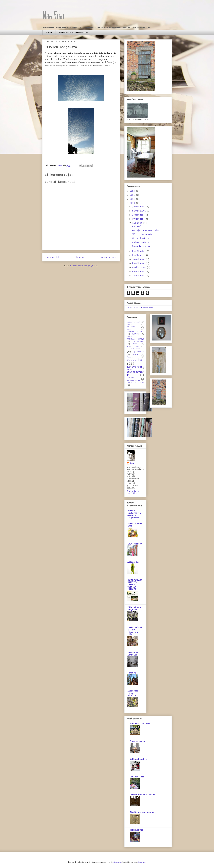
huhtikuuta (139, 263)
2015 (133, 195)
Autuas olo (133, 562)
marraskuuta (139, 211)
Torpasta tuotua (141, 246)
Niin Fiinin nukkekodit (140, 308)
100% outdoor (135, 544)
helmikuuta (139, 272)
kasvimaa (131, 327)
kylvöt (135, 334)
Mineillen (139, 341)
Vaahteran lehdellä (133, 654)
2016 (133, 191)
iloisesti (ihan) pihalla (133, 693)
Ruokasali (137, 226)
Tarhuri (132, 673)
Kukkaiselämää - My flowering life (135, 631)
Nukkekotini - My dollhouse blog (73, 33)
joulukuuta (139, 207)
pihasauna (139, 352)
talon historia (135, 383)
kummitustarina (134, 332)
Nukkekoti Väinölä (140, 724)
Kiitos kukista (140, 238)
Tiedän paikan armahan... (144, 812)
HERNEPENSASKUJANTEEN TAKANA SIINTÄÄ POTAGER (135, 585)
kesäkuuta (138, 255)
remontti (131, 378)
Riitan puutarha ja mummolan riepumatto (134, 514)
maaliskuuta (139, 267)
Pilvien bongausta (142, 234)
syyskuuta (138, 219)
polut (136, 355)
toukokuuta (139, 259)
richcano (117, 862)
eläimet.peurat (133, 322)
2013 (133, 203)
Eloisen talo (137, 777)
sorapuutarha (133, 380)
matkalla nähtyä (135, 339)
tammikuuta (139, 276)
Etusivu (49, 33)
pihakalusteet (133, 346)
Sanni (133, 463)
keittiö (130, 329)
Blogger (142, 862)
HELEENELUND (136, 830)
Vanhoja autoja (140, 242)
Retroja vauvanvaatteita (146, 230)
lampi (129, 336)
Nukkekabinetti (138, 759)
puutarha (135, 360)
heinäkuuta (139, 251)
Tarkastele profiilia (133, 492)
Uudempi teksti (53, 257)
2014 (133, 199)
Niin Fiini (53, 16)
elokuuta (138, 223)
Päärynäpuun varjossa (134, 608)
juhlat (130, 324)
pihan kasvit (135, 349)
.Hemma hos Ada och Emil (144, 795)
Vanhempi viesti (108, 257)
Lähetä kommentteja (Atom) (84, 266)
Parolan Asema (138, 741)
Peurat (136, 344)
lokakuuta (138, 215)
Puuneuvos (131, 357)
